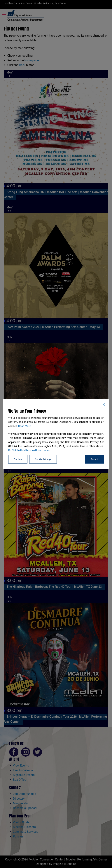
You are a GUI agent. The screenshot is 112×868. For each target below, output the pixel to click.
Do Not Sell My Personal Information (29, 450)
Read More (25, 426)
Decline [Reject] (18, 459)
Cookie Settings (43, 459)
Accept (94, 459)
